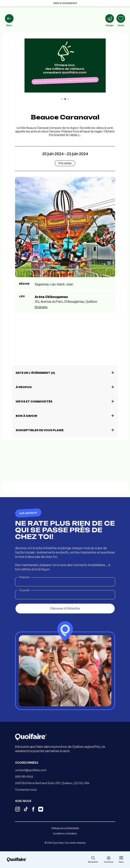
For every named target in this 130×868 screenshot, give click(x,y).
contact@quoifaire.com (31, 770)
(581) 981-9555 (24, 777)
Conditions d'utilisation (65, 834)
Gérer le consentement (65, 3)
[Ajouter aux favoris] (121, 20)
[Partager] (110, 20)
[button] (62, 99)
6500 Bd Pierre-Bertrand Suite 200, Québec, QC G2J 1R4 (52, 783)
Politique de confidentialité (65, 828)
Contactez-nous (26, 790)
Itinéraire (41, 307)
